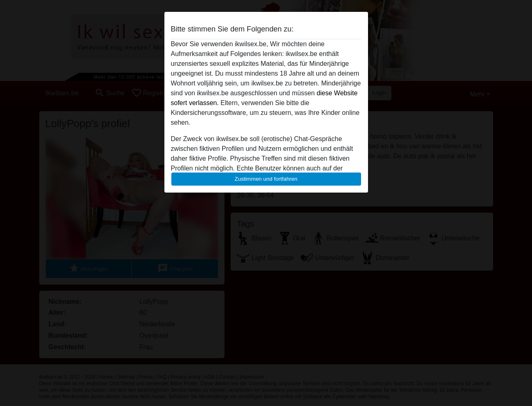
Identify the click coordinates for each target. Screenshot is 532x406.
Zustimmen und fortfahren (266, 179)
